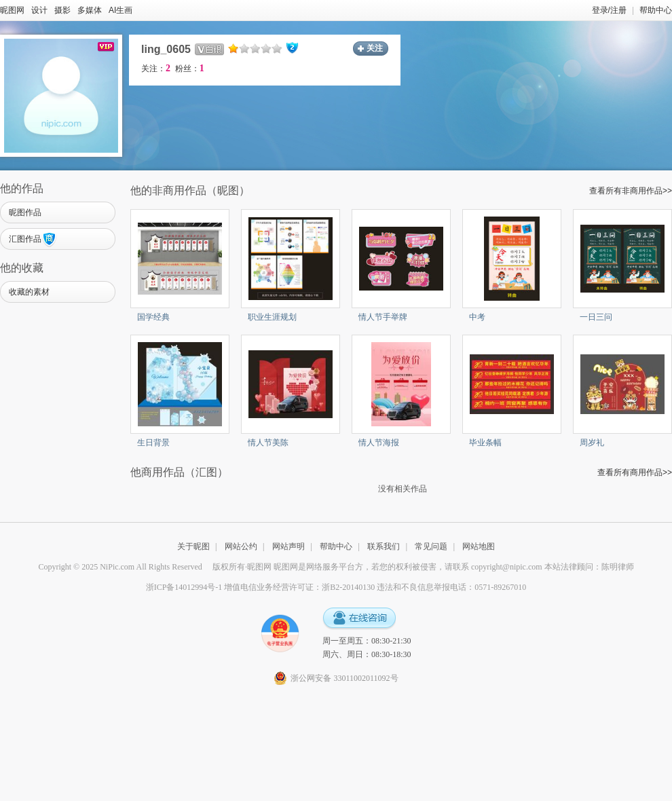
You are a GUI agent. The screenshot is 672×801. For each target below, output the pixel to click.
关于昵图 (193, 546)
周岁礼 (592, 443)
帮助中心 (656, 10)
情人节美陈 (268, 443)
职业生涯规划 (272, 317)
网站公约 (241, 546)
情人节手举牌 (383, 317)
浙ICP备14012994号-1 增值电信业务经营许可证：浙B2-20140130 (261, 587)
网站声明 (288, 546)
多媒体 (90, 10)
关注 (375, 48)
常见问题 (431, 546)
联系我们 (384, 546)
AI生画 (120, 10)
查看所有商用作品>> (635, 472)
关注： (156, 69)
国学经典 (153, 317)
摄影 (62, 10)
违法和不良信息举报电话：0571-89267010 (451, 587)
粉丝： (190, 69)
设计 (39, 10)
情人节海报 (379, 443)
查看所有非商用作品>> (631, 191)
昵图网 (12, 10)
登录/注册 (609, 10)
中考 (477, 317)
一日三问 (596, 317)
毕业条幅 (485, 443)
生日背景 (153, 443)
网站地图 (479, 546)
